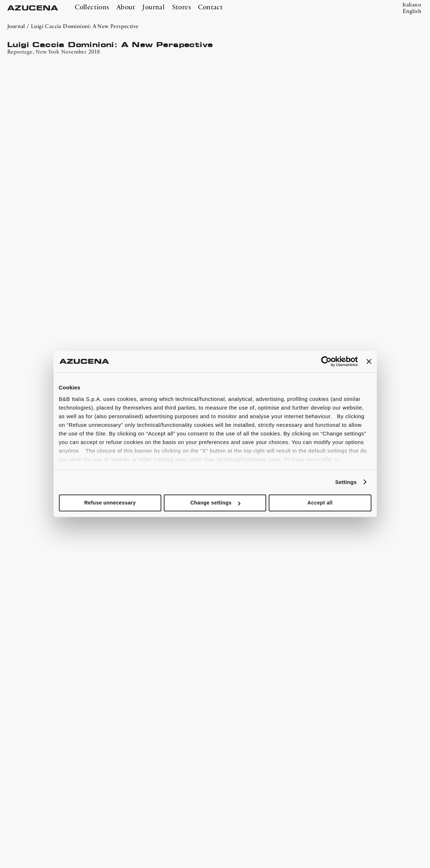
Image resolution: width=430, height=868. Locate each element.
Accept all (320, 503)
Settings (346, 482)
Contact (210, 8)
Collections (92, 8)
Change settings (215, 503)
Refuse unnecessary (110, 503)
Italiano (412, 5)
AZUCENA (33, 8)
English (412, 12)
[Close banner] (369, 361)
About (126, 8)
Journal (153, 8)
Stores (181, 8)
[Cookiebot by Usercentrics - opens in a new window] (326, 361)
